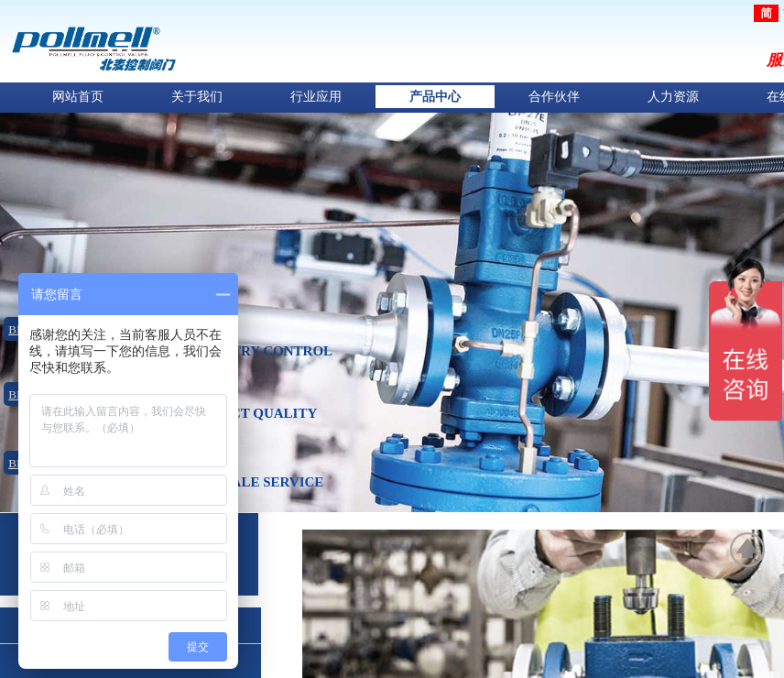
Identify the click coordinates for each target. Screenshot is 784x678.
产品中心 (435, 97)
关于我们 (197, 97)
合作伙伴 (554, 97)
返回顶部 (748, 550)
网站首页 (78, 97)
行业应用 (316, 97)
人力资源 (673, 97)
